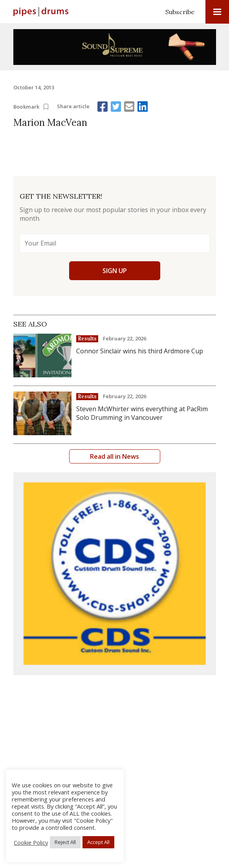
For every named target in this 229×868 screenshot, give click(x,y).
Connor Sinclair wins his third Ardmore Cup (140, 351)
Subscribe (180, 12)
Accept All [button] (98, 842)
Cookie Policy (31, 842)
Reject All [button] (65, 842)
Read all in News (114, 456)
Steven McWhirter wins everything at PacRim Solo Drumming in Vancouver (142, 413)
